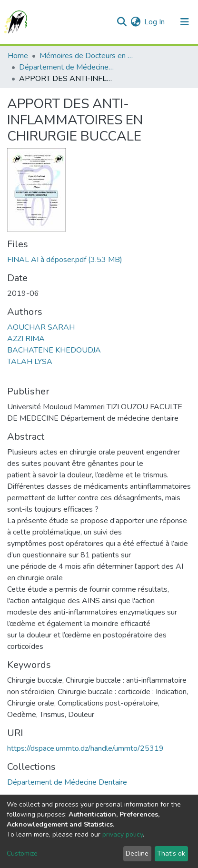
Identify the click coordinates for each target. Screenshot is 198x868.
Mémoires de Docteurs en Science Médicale (87, 56)
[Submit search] (122, 22)
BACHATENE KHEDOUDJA (54, 350)
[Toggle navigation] (185, 22)
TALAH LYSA (30, 362)
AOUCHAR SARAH (41, 327)
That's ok (171, 853)
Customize (22, 853)
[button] (135, 22)
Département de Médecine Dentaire (67, 67)
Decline (137, 853)
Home (18, 56)
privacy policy (123, 834)
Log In (155, 22)
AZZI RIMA (26, 339)
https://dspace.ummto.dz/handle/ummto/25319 (85, 748)
